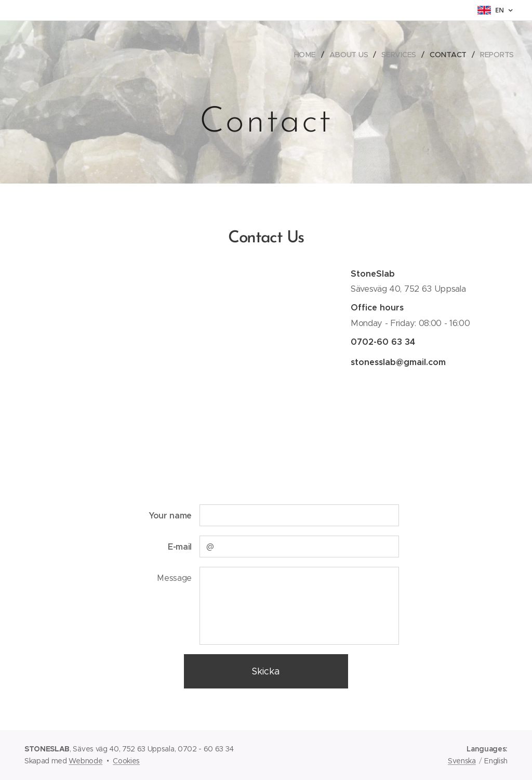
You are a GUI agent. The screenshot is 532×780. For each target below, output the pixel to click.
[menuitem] (307, 55)
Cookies (126, 761)
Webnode (85, 761)
